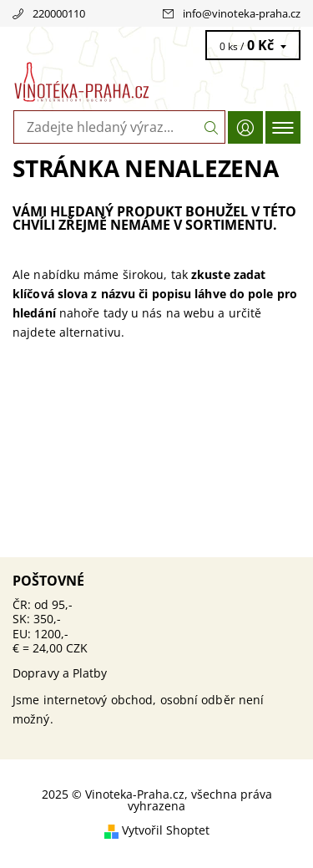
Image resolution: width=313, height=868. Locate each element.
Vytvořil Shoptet (166, 830)
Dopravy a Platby (60, 673)
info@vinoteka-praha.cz (242, 13)
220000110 (59, 13)
